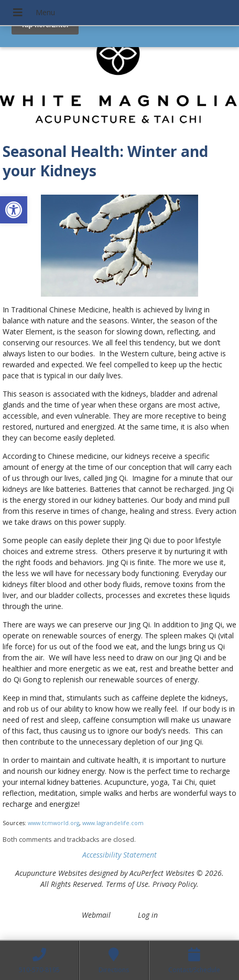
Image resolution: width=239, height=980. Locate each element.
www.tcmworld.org (53, 823)
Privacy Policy (175, 884)
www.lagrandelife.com (113, 823)
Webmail (96, 915)
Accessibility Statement (119, 855)
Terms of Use (127, 884)
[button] (14, 210)
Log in (148, 915)
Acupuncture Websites (51, 873)
